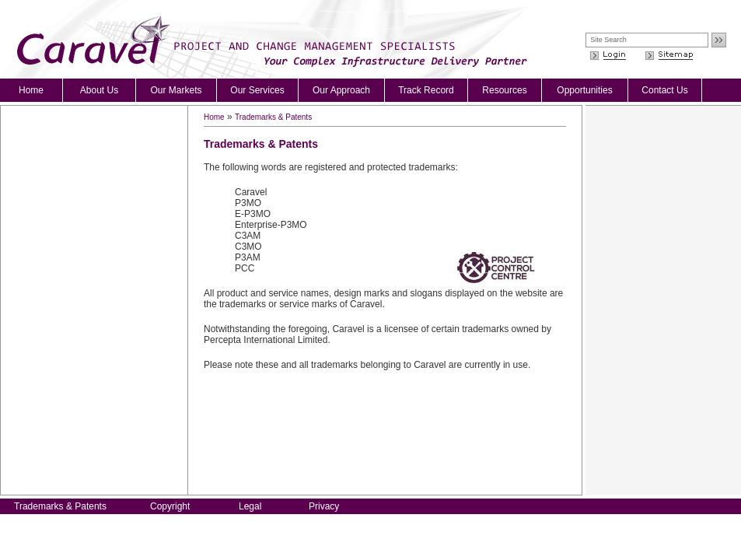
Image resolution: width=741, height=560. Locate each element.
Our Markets (176, 90)
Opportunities (584, 90)
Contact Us (664, 90)
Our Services (257, 90)
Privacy (324, 506)
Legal (250, 506)
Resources (504, 90)
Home (31, 90)
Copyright (170, 506)
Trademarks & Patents (273, 117)
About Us (99, 90)
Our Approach (341, 90)
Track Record (426, 90)
